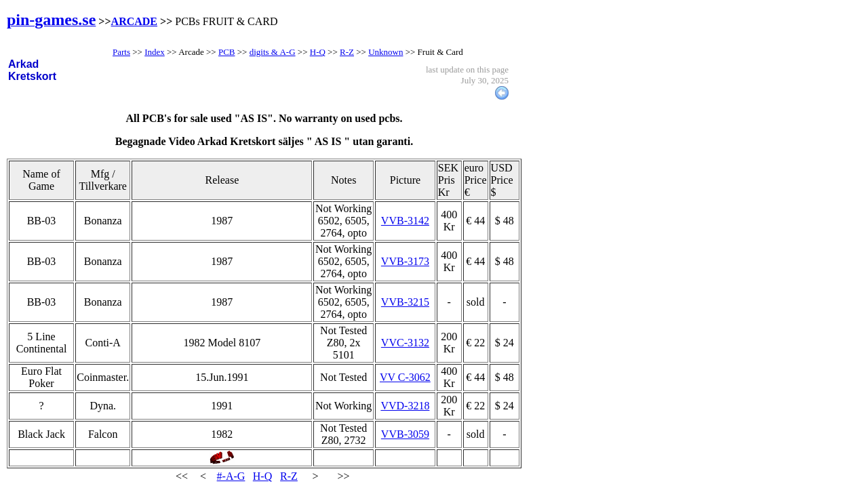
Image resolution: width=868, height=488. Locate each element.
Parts (121, 52)
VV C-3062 (405, 377)
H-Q (262, 476)
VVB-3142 (405, 221)
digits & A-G (273, 52)
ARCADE (134, 21)
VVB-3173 (405, 261)
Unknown (386, 52)
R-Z (289, 476)
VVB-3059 (405, 434)
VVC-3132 (405, 343)
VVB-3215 (405, 302)
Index (155, 52)
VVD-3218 (405, 406)
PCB (227, 52)
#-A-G (231, 476)
